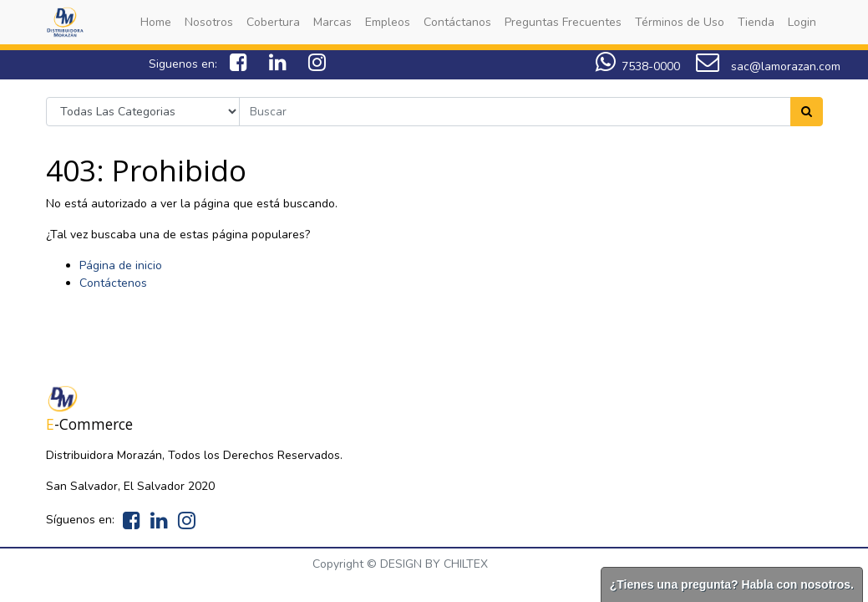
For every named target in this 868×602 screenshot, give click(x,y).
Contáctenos (113, 283)
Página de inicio (121, 265)
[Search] (807, 112)
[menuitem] (156, 22)
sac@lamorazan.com (768, 66)
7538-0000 (638, 66)
